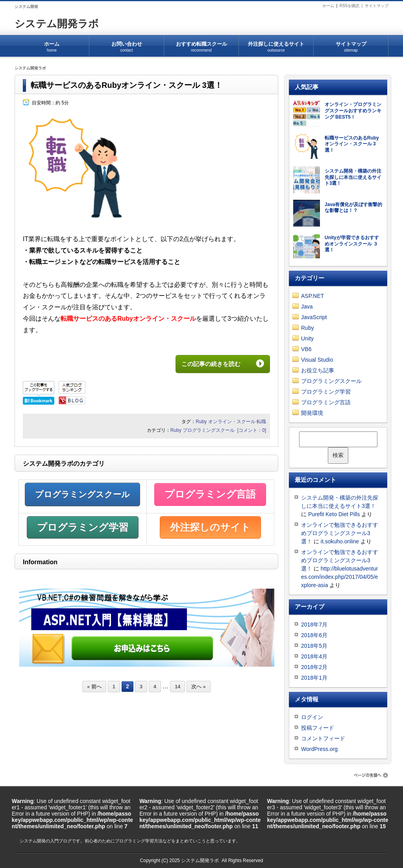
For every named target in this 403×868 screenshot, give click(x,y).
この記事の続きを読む (217, 364)
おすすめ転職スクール (201, 44)
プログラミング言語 (210, 494)
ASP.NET (312, 296)
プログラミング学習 (83, 527)
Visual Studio (317, 360)
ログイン (312, 717)
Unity (307, 338)
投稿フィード (318, 728)
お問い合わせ (127, 44)
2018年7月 (314, 625)
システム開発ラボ (57, 24)
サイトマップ (377, 6)
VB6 (306, 349)
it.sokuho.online (340, 541)
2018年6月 (314, 635)
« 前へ (94, 687)
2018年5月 (314, 646)
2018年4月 (314, 656)
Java (307, 307)
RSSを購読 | (352, 6)
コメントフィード (323, 738)
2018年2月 (314, 667)
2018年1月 (314, 678)
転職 (261, 422)
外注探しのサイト (210, 527)
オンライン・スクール (232, 422)
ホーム (328, 6)
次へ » (198, 687)
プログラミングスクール (209, 430)
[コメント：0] (252, 430)
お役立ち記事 (318, 370)
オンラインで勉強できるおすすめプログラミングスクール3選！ (340, 533)
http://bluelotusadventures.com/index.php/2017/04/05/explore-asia (339, 577)
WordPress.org (319, 749)
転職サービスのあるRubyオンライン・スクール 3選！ (127, 85)
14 (177, 687)
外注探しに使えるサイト (276, 44)
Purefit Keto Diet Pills (334, 514)
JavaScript (314, 317)
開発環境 (312, 413)
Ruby (201, 422)
